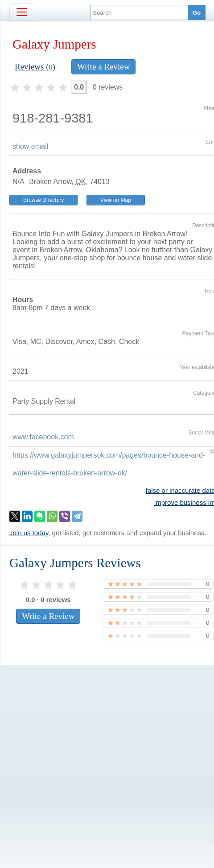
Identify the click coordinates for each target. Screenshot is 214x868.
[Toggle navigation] (22, 12)
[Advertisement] (97, 764)
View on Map (116, 200)
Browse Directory (43, 200)
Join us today (29, 533)
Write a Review (103, 67)
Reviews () (35, 67)
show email (30, 146)
